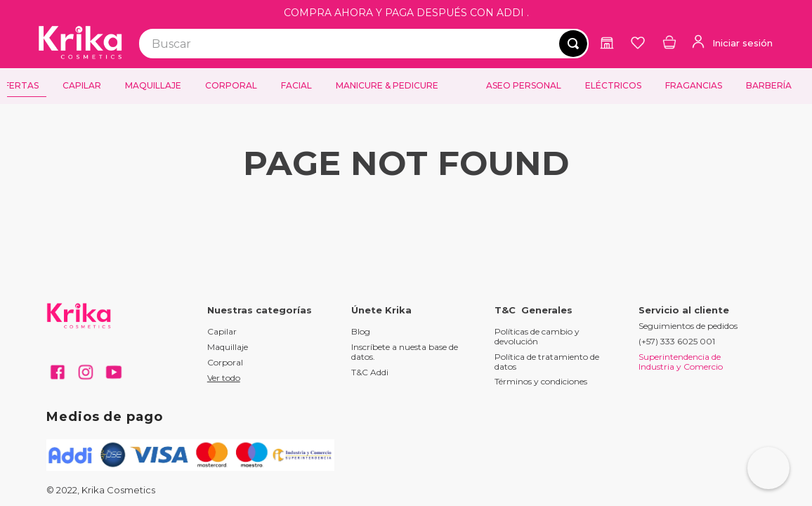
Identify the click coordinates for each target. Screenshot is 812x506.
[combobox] (364, 44)
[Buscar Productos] (573, 44)
